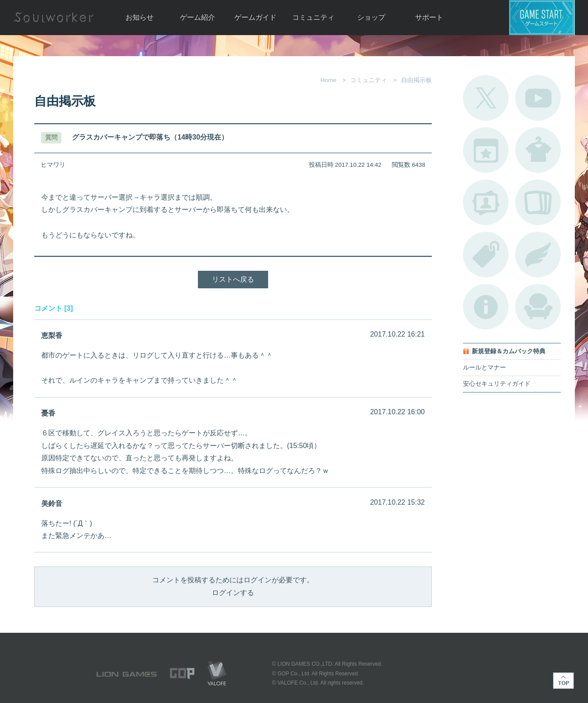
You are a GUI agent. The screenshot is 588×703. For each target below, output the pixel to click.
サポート (429, 17)
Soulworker (54, 18)
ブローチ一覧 (538, 255)
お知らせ (140, 17)
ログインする (233, 593)
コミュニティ (313, 17)
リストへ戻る (233, 279)
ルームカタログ (538, 307)
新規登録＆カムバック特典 (509, 351)
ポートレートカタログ (486, 202)
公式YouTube (538, 98)
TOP (563, 681)
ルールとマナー (484, 368)
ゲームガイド (255, 17)
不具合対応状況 (486, 307)
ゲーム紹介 (197, 17)
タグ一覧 (486, 255)
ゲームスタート (542, 18)
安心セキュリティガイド (497, 384)
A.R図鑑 (538, 202)
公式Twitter (486, 98)
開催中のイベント (486, 150)
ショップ (371, 17)
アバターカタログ (538, 150)
